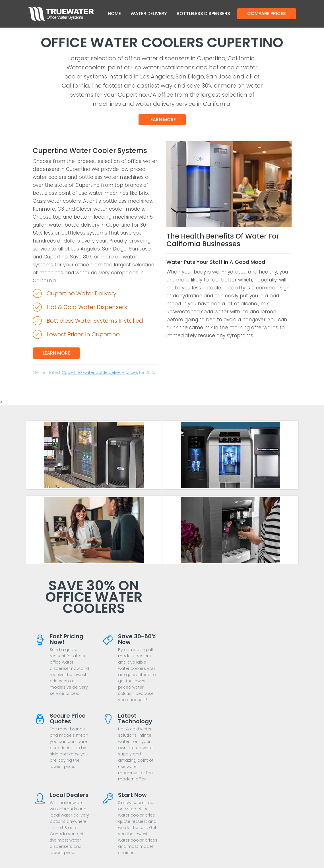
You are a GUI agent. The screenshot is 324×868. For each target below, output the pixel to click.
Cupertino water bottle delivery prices (100, 372)
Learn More (162, 120)
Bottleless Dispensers (203, 14)
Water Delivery (149, 14)
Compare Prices (267, 14)
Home (114, 14)
